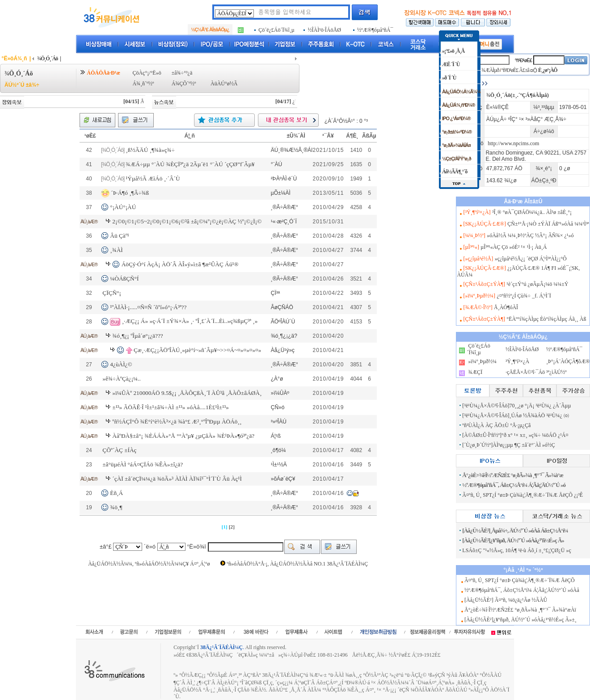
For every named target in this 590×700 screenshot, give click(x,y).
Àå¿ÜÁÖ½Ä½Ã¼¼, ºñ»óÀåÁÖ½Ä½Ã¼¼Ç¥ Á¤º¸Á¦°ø (149, 564)
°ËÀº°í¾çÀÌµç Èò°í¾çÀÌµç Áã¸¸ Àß (546, 319)
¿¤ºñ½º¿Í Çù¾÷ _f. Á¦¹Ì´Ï (524, 296)
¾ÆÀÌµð (490, 70)
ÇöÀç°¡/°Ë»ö (147, 73)
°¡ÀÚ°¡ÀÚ (123, 207)
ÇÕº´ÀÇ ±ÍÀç (119, 450)
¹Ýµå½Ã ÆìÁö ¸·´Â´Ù (153, 178)
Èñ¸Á (116, 493)
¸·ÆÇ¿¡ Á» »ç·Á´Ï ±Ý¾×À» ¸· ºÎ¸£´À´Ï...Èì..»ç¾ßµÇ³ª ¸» (190, 321)
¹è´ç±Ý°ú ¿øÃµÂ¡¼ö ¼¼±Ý (537, 284)
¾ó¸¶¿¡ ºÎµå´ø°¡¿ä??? (137, 336)
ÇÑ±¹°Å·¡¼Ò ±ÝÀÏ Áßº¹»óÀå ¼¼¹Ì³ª (548, 224)
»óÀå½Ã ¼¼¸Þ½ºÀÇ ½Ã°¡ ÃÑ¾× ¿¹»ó (530, 235)
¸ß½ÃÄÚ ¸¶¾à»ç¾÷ (150, 150)
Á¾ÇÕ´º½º (184, 84)
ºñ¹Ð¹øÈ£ (523, 60)
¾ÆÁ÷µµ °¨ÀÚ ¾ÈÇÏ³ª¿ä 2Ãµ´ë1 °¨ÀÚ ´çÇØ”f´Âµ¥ (190, 164)
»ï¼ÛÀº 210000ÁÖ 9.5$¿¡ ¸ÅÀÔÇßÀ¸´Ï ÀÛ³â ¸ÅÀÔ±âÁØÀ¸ (187, 393)
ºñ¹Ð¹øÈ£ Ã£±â (515, 70)
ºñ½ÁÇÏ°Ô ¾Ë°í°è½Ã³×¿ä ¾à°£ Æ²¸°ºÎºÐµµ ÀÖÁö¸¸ (177, 421)
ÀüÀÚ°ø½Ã (224, 84)
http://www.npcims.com (513, 143)
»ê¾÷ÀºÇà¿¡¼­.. (121, 379)
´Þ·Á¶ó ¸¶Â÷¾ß (130, 192)
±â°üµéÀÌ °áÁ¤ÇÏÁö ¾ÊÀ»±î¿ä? (143, 464)
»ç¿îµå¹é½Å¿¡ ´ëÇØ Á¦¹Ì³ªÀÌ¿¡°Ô (531, 259)
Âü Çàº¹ (120, 236)
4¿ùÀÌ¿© (121, 364)
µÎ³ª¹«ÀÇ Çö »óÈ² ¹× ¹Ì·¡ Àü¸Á (514, 247)
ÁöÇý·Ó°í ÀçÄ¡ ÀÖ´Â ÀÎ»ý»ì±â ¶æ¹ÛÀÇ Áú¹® (180, 264)
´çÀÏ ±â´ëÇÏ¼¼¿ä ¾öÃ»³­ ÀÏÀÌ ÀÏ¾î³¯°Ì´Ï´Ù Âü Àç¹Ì (177, 479)
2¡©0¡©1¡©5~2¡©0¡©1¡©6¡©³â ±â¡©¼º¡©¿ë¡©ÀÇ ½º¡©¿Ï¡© (187, 221)
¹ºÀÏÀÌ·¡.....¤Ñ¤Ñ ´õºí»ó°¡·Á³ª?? (148, 307)
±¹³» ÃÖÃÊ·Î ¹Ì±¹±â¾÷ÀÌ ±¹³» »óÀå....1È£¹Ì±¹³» (170, 407)
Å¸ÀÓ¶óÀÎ (506, 307)
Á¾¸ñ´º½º (143, 84)
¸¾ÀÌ (116, 250)
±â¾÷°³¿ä (182, 73)
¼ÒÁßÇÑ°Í (124, 279)
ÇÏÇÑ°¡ (112, 293)
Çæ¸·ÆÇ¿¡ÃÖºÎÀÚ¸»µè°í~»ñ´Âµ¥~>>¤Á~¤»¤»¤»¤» (197, 350)
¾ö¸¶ (116, 507)
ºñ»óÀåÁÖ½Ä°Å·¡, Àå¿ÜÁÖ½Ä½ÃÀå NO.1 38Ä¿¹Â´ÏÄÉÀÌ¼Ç (297, 564)
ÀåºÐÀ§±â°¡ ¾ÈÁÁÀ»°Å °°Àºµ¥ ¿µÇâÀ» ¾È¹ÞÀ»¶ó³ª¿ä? (183, 436)
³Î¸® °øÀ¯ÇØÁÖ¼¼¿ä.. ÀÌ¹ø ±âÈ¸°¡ (532, 212)
